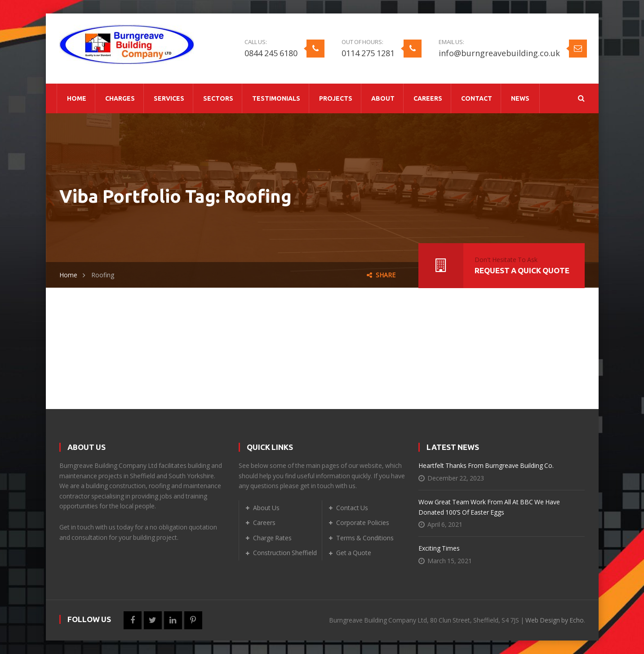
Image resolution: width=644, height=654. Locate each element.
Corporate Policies (363, 523)
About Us (266, 508)
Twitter (153, 620)
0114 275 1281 (368, 53)
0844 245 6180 (271, 53)
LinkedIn (173, 620)
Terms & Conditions (365, 538)
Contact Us (352, 508)
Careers (264, 523)
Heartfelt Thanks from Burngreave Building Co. (486, 465)
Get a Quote (354, 553)
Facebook (133, 620)
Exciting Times (439, 548)
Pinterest (193, 620)
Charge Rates (272, 538)
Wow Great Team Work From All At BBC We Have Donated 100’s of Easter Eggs (489, 507)
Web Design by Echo (555, 620)
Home (68, 275)
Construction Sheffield (285, 553)
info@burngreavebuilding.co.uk (499, 53)
